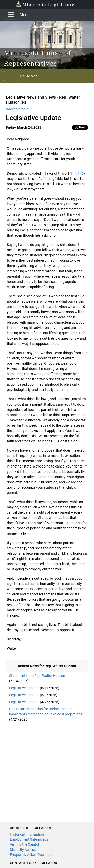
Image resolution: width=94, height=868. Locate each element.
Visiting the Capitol (24, 844)
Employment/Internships (29, 839)
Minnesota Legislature (45, 4)
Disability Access (23, 850)
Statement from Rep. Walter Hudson (37, 676)
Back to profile (17, 109)
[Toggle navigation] (11, 15)
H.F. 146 (77, 173)
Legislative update (23, 688)
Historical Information (27, 834)
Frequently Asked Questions (31, 855)
